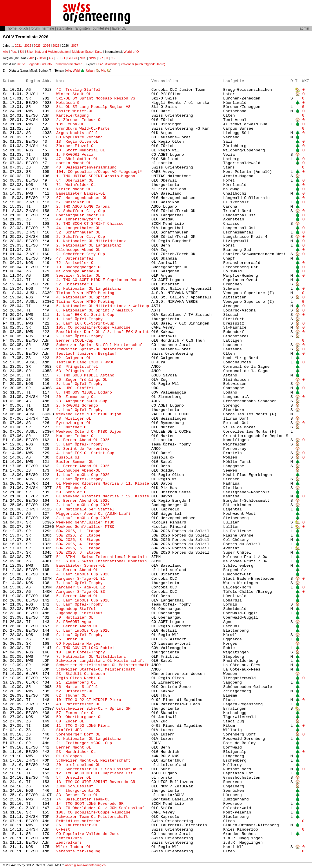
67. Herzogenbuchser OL (82, 198)
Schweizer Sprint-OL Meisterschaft (95, 349)
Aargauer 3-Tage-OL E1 (81, 579)
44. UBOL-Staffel (75, 388)
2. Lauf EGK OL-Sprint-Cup (85, 324)
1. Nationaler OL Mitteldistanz (91, 241)
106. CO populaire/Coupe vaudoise (93, 812)
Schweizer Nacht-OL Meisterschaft (93, 761)
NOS (83, 58)
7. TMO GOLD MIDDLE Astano (85, 375)
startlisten (64, 28)
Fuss (14, 52)
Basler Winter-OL (75, 111)
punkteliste (101, 28)
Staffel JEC (69, 730)
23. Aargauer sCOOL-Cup (82, 401)
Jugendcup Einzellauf (79, 613)
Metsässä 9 (68, 103)
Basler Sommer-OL (75, 462)
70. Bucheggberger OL (79, 267)
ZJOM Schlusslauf (75, 786)
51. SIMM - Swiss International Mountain (103, 557)
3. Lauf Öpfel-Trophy (79, 384)
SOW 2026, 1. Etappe (78, 531)
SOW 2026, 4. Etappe (78, 544)
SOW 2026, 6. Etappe (78, 553)
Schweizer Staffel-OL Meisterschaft (96, 669)
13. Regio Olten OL (77, 142)
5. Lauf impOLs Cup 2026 (83, 600)
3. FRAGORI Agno (74, 622)
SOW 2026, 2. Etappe (78, 536)
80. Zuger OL (70, 721)
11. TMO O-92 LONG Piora (83, 726)
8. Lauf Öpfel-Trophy (81, 605)
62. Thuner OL (71, 696)
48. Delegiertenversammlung (86, 167)
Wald (76, 70)
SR (101, 58)
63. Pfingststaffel (77, 367)
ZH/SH (41, 58)
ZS (113, 58)
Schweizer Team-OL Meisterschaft (92, 817)
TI (107, 58)
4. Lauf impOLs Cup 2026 (83, 574)
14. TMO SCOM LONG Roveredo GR (90, 804)
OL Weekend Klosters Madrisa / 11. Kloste (103, 484)
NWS (92, 58)
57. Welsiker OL (74, 202)
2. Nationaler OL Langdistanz (89, 245)
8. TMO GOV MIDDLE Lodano (84, 393)
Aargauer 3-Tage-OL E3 (81, 592)
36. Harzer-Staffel (77, 687)
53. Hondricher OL (76, 752)
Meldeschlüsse (82, 52)
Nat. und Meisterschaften (52, 52)
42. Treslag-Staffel (78, 90)
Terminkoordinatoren (68, 64)
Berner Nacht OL (74, 748)
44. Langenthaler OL (78, 228)
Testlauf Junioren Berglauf (86, 354)
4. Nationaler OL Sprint (83, 297)
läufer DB (119, 28)
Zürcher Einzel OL (76, 146)
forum (35, 28)
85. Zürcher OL (72, 488)
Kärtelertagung (72, 116)
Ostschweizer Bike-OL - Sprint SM (93, 709)
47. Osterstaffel (75, 259)
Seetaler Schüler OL (78, 276)
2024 (47, 46)
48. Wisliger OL (74, 419)
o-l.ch (24, 28)
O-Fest (63, 830)
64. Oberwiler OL (75, 181)
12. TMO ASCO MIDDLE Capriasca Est (95, 773)
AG (51, 58)
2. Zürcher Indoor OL (79, 120)
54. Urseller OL (74, 778)
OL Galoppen (69, 756)
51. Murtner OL (72, 427)
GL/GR (72, 58)
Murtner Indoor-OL (76, 436)
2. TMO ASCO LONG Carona (83, 207)
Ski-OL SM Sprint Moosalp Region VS (96, 98)
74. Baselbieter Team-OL (85, 799)
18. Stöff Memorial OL (81, 150)
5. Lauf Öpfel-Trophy (79, 444)
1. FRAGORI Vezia (75, 155)
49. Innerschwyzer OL (79, 219)
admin (304, 28)
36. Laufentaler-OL (77, 825)
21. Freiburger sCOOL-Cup (84, 743)
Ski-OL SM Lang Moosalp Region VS (93, 107)
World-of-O (131, 52)
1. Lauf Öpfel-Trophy (79, 319)
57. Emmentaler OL (76, 713)
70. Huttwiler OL (75, 618)
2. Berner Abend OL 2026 (83, 466)
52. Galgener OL (74, 358)
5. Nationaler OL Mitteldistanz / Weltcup (103, 306)
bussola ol (68, 457)
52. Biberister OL (76, 284)
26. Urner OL (70, 639)
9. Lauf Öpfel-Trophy (79, 635)
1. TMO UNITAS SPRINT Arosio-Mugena (96, 176)
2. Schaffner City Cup (81, 211)
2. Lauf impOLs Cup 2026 (83, 505)
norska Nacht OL (74, 163)
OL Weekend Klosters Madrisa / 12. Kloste (103, 496)
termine (48, 28)
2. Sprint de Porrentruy (83, 449)
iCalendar (112, 64)
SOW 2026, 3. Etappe (78, 540)
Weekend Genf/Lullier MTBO (85, 522)
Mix (103, 70)
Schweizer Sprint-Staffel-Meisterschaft (100, 345)
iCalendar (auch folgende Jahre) (143, 64)
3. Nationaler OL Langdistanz (89, 289)
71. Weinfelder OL (76, 185)
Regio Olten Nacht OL (79, 678)
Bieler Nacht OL (74, 189)
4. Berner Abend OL (77, 570)
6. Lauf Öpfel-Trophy (79, 479)
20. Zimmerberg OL (76, 397)
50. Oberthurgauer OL (79, 717)
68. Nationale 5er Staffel (85, 509)
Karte (99, 52)
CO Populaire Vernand (79, 137)
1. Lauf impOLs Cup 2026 (83, 475)
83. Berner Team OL (77, 795)
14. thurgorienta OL (78, 791)
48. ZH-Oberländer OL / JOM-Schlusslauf (100, 808)
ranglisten (82, 28)
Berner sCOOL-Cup (75, 341)
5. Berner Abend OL (77, 596)
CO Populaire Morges (78, 644)
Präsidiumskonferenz (78, 821)
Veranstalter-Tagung (78, 851)
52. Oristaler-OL (75, 691)
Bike (30, 52)
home (12, 28)
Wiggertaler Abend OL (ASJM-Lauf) (93, 514)
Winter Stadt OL (74, 94)
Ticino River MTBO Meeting (85, 293)
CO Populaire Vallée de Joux (88, 834)
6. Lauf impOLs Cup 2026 (83, 631)
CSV (99, 64)
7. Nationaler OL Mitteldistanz (91, 657)
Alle (6, 52)
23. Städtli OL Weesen (81, 674)
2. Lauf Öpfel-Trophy (79, 336)
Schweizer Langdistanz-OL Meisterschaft (100, 661)
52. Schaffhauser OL (78, 232)
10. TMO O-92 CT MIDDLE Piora (89, 700)
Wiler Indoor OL (74, 847)
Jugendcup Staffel (76, 609)
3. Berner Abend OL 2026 (83, 501)
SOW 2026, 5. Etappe (78, 548)
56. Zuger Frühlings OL (82, 380)
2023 (37, 46)
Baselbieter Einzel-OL (81, 194)
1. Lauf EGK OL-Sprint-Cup (85, 315)
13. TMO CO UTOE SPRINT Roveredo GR (96, 782)
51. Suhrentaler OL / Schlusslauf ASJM (99, 769)
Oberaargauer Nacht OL (81, 215)
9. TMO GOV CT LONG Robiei (85, 648)
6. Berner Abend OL (77, 626)
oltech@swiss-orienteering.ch (85, 865)
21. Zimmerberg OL (76, 683)
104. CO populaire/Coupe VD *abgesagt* (99, 172)
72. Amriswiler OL (76, 263)
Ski (22, 52)
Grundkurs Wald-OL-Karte (84, 129)
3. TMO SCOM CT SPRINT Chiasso (90, 224)
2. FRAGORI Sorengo (77, 406)
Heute (21, 64)
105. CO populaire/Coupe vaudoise (93, 328)
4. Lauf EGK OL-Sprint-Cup (85, 453)
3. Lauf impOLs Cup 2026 (83, 518)
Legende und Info (40, 64)
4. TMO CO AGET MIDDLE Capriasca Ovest (99, 280)
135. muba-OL (70, 124)
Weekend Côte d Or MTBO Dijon (89, 414)
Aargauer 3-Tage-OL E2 (81, 587)
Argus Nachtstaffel (77, 133)
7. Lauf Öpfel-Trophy (79, 583)
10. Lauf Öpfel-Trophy (81, 652)
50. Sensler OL (72, 492)
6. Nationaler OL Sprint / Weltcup (95, 310)
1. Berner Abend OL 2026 (83, 440)
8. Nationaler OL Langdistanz (89, 739)
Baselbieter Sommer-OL (81, 566)
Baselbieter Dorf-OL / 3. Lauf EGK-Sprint (103, 332)
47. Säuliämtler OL (77, 159)
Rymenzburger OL (74, 423)
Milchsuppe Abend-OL (78, 250)
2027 (75, 46)
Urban (90, 70)
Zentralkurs (69, 838)
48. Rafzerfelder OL (78, 704)
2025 (56, 46)
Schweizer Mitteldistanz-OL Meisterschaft (103, 665)
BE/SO (60, 58)
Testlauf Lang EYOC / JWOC (85, 362)
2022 (28, 46)
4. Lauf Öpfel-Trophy (81, 410)
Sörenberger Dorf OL (78, 734)
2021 (18, 46)
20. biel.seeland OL (78, 765)
